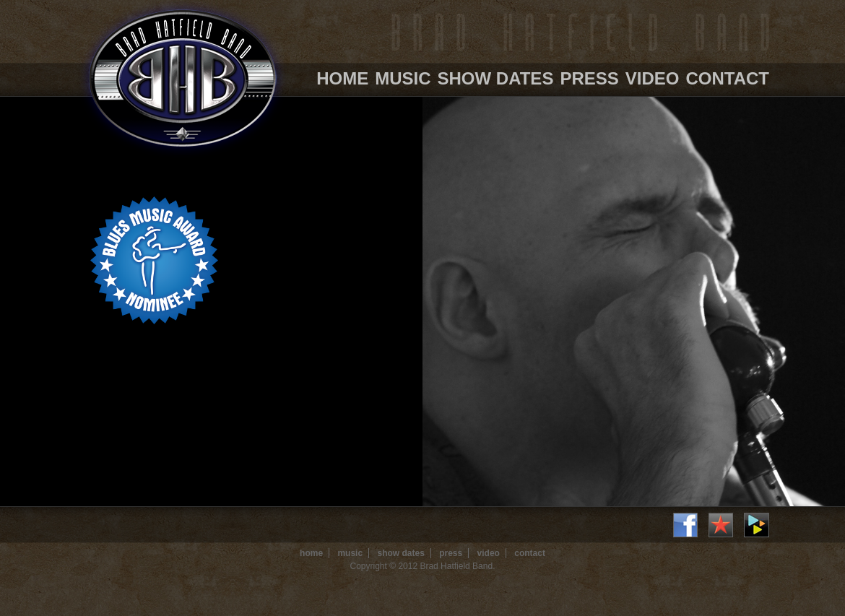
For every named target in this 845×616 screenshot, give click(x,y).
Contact (727, 78)
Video (653, 78)
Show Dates (496, 78)
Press (589, 78)
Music (403, 78)
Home (342, 78)
